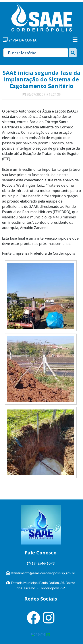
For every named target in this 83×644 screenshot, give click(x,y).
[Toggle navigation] (75, 40)
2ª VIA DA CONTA (20, 40)
